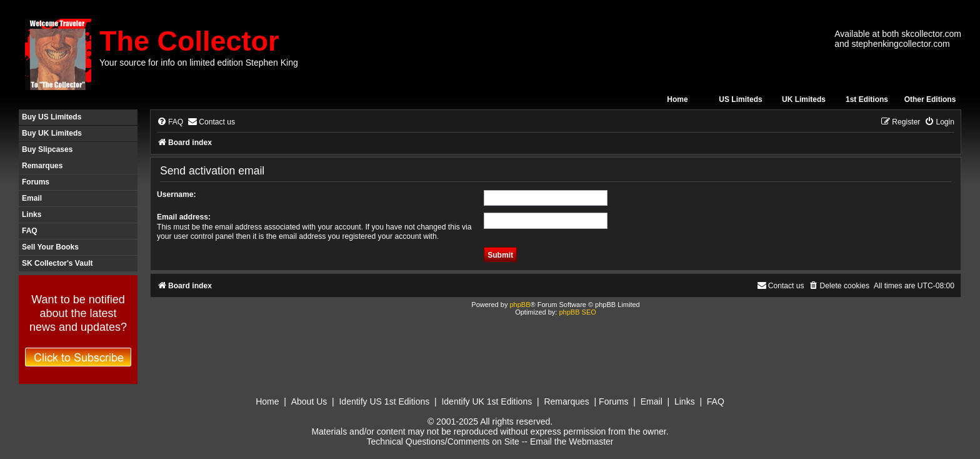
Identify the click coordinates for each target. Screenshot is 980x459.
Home (677, 99)
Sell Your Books (50, 247)
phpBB (520, 305)
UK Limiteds (804, 99)
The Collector (189, 41)
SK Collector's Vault (57, 263)
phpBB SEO (577, 312)
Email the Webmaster (572, 441)
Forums (36, 182)
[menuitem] (170, 122)
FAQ (30, 231)
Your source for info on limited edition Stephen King (199, 63)
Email (32, 198)
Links (32, 214)
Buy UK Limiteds (52, 133)
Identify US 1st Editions (384, 401)
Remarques (42, 166)
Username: (177, 194)
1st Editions (867, 99)
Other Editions (930, 99)
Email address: (184, 217)
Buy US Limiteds (52, 117)
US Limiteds (740, 99)
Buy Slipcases (47, 149)
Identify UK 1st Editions (487, 401)
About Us (309, 401)
